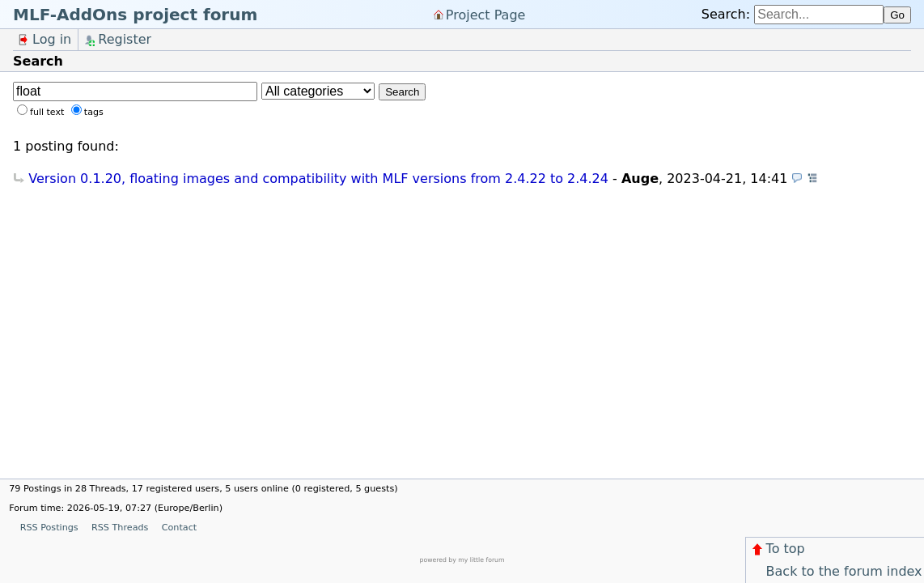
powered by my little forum (462, 560)
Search (402, 92)
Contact (180, 528)
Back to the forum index (835, 571)
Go (897, 15)
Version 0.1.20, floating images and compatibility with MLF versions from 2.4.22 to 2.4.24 (318, 179)
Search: (726, 14)
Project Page (486, 14)
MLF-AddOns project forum (135, 15)
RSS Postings (49, 528)
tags (94, 112)
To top (777, 549)
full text (47, 112)
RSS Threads (120, 528)
